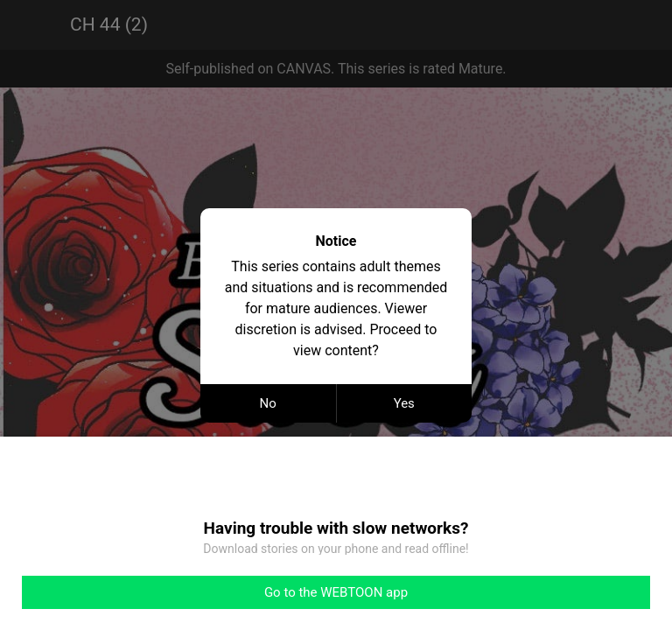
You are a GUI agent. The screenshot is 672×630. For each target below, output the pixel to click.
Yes (404, 403)
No (268, 403)
